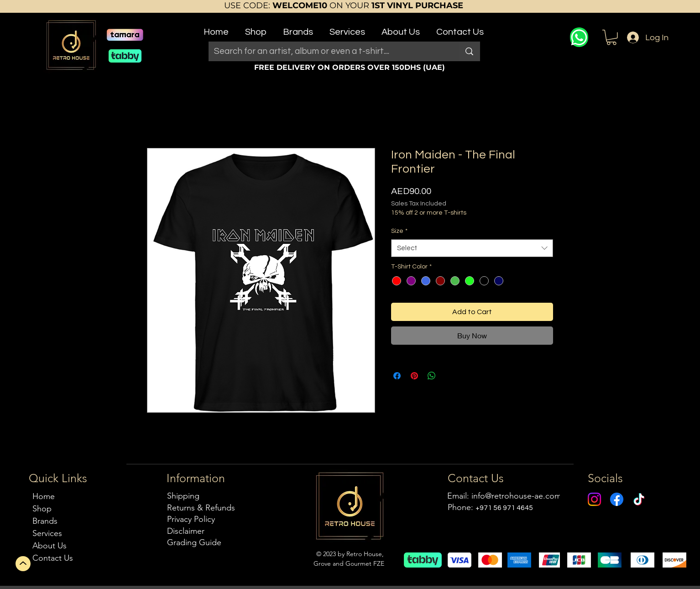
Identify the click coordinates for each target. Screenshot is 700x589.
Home (44, 496)
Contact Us (53, 558)
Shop (42, 509)
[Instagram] (594, 499)
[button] (256, 28)
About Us (50, 546)
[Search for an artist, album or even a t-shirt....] (327, 51)
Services (47, 533)
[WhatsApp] (579, 37)
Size (399, 231)
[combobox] (472, 248)
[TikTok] (639, 499)
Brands (45, 521)
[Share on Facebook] (397, 376)
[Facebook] (617, 499)
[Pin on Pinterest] (414, 376)
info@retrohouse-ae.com (516, 496)
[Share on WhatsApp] (432, 376)
